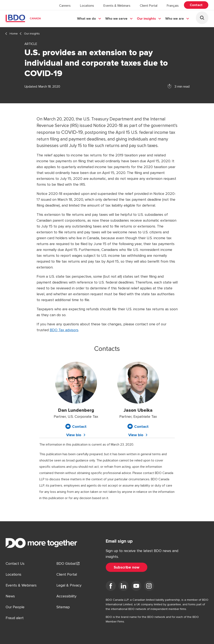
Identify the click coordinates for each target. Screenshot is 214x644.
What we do (87, 19)
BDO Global (66, 563)
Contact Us (15, 563)
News (10, 596)
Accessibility (66, 596)
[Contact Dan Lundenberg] (76, 427)
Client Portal (149, 6)
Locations (87, 6)
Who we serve (116, 19)
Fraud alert (15, 618)
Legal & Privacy (69, 585)
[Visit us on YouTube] (136, 587)
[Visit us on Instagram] (149, 587)
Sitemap (63, 607)
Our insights (146, 19)
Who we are (175, 19)
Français (173, 6)
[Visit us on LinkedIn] (124, 587)
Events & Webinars (117, 6)
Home (14, 34)
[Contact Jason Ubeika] (138, 427)
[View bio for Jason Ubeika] (138, 435)
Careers (65, 6)
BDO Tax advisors (64, 330)
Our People (15, 607)
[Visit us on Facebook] (111, 587)
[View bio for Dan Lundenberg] (76, 435)
